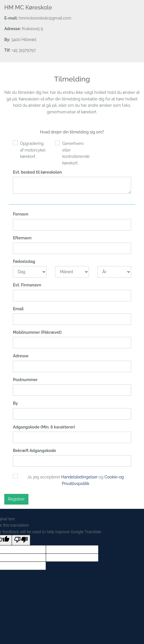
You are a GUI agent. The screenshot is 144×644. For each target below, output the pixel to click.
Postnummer (25, 380)
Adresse (21, 356)
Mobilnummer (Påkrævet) (37, 332)
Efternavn (22, 238)
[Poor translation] (21, 540)
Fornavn (21, 214)
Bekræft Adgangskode (34, 451)
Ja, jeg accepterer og (75, 480)
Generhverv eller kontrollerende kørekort (75, 153)
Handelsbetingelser (79, 477)
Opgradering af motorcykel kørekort (33, 150)
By (15, 403)
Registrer (16, 499)
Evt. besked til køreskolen (37, 172)
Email (18, 309)
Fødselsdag (24, 261)
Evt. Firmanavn (27, 285)
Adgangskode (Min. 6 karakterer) (44, 427)
